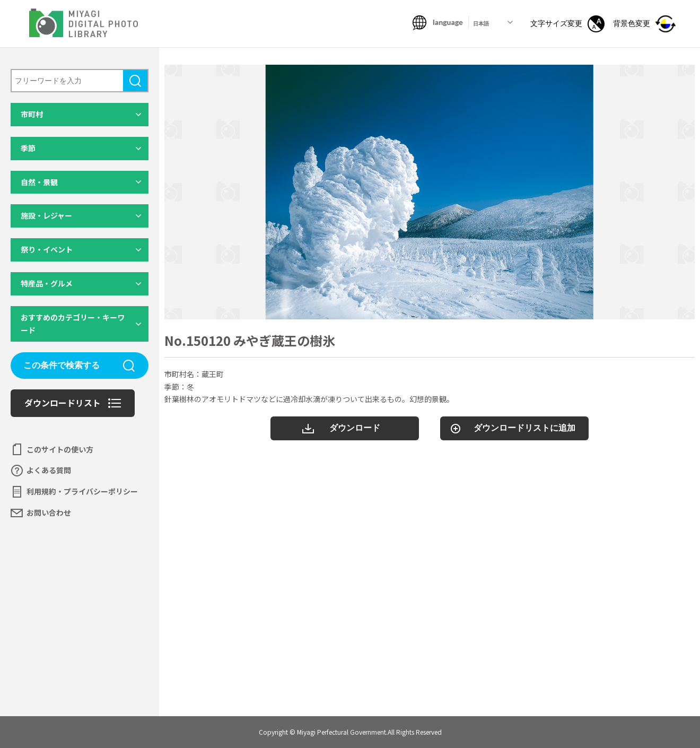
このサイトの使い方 (60, 449)
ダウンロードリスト (63, 403)
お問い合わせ (49, 512)
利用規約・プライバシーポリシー (82, 491)
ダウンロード (355, 428)
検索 (135, 81)
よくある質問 (49, 470)
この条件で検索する (62, 365)
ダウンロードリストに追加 (524, 428)
